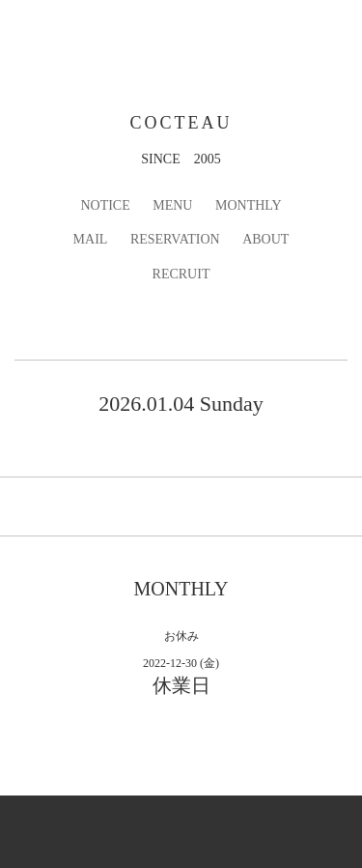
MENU (172, 205)
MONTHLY (249, 205)
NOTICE (105, 205)
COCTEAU (181, 123)
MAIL (91, 239)
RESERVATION (175, 239)
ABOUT (265, 239)
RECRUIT (181, 274)
